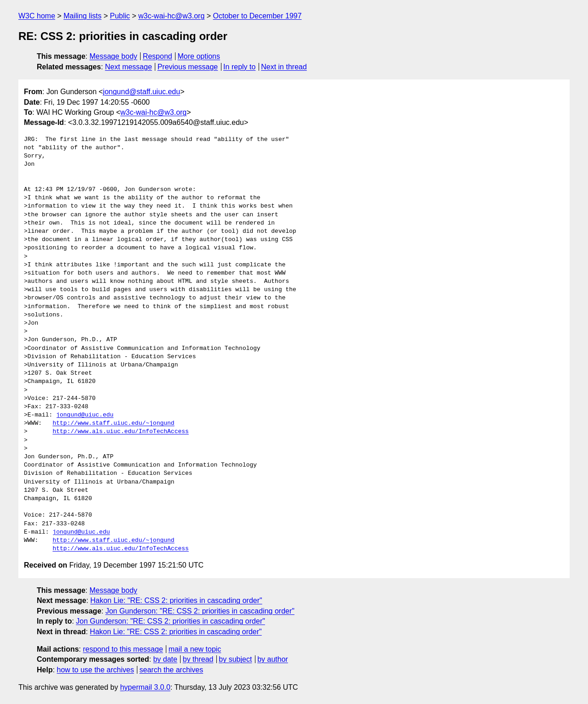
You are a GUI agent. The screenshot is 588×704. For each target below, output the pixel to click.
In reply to (239, 67)
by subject (235, 659)
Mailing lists (82, 16)
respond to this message (123, 649)
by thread (198, 659)
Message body (113, 56)
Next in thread (284, 67)
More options (199, 56)
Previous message (188, 67)
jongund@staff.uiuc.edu (141, 92)
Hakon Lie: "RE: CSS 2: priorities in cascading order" (176, 600)
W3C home (37, 16)
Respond (158, 56)
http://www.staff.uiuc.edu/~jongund (113, 423)
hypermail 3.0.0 (145, 687)
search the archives (172, 670)
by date (165, 659)
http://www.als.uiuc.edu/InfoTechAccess (120, 432)
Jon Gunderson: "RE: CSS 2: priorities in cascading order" (200, 611)
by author (273, 659)
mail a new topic (195, 649)
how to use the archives (96, 670)
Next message (129, 67)
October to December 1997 (257, 16)
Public (120, 16)
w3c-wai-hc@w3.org (171, 16)
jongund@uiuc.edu (85, 415)
